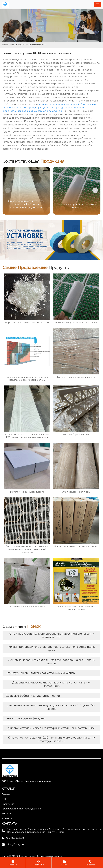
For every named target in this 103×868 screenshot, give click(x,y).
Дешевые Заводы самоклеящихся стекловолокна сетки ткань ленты (51, 662)
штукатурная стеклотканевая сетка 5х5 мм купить (40, 673)
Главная (5, 45)
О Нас (64, 863)
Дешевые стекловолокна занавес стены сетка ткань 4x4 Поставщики (51, 684)
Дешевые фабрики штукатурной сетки (33, 696)
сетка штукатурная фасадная (26, 718)
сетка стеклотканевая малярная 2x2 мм (63, 104)
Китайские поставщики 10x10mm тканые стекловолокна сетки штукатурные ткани (52, 739)
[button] (95, 190)
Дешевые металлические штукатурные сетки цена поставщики (50, 728)
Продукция (39, 863)
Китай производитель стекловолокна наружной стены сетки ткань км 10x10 (52, 635)
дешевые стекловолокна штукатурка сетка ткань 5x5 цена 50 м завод (52, 707)
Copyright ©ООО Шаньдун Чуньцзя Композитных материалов (32, 856)
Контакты (90, 863)
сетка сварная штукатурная (45, 111)
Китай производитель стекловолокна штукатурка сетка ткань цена (51, 648)
